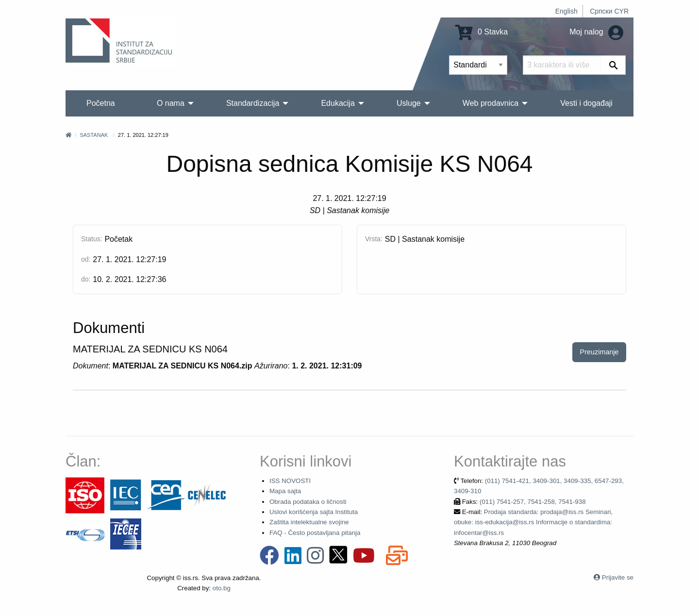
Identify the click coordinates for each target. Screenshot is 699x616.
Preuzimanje (599, 352)
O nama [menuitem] (171, 103)
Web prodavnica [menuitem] (491, 103)
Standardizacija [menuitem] (253, 103)
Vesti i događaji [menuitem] (586, 103)
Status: (92, 239)
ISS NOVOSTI (290, 481)
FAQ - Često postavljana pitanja (315, 533)
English (566, 11)
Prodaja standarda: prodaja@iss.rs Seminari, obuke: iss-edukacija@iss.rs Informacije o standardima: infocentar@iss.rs (533, 522)
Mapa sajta (285, 491)
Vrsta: (374, 239)
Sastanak (94, 135)
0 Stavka (482, 32)
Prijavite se (618, 577)
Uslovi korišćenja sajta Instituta (314, 512)
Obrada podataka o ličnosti (308, 502)
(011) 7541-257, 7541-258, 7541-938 (533, 502)
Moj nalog (596, 32)
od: (86, 259)
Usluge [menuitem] (409, 103)
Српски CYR (609, 11)
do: (86, 279)
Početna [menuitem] (101, 103)
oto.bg (222, 588)
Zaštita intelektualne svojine (309, 522)
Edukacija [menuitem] (338, 103)
